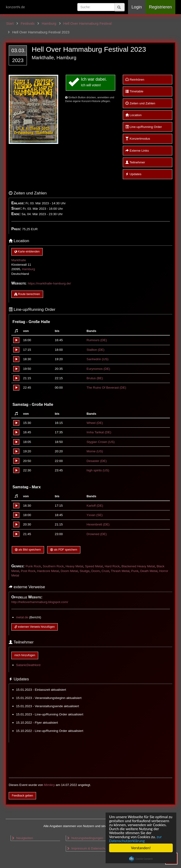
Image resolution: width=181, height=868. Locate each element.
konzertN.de (15, 7)
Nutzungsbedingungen (85, 838)
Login (137, 7)
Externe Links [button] (137, 151)
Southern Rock (53, 566)
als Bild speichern (28, 550)
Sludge (85, 571)
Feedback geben (22, 796)
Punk (135, 571)
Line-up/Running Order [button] (144, 127)
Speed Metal (94, 566)
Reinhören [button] (135, 80)
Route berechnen (27, 294)
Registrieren (160, 7)
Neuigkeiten (22, 838)
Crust (105, 571)
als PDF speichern (64, 550)
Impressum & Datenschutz (88, 848)
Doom (95, 571)
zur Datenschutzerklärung (135, 839)
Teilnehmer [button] (135, 162)
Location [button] (134, 115)
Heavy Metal (74, 566)
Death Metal (149, 571)
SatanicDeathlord (28, 665)
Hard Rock (112, 566)
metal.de (22, 617)
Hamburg (29, 269)
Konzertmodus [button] (138, 139)
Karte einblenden (27, 252)
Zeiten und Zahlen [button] (140, 103)
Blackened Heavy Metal (138, 566)
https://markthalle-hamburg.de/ (49, 283)
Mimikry (49, 785)
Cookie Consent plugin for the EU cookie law (141, 859)
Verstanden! (141, 848)
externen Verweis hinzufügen (35, 627)
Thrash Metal (120, 571)
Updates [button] (133, 174)
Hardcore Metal (48, 571)
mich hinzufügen (25, 655)
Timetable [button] (134, 91)
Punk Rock (33, 566)
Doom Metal (69, 571)
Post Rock (28, 571)
